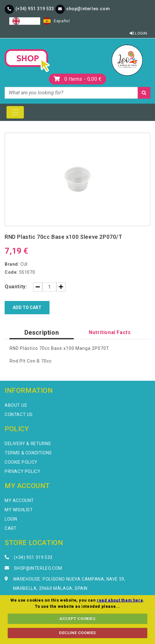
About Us (16, 405)
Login (138, 33)
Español (56, 21)
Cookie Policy (21, 462)
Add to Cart (27, 307)
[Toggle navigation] (15, 112)
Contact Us (19, 414)
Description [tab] (42, 333)
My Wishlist (19, 510)
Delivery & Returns (28, 444)
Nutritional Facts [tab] (110, 332)
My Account (19, 500)
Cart (11, 528)
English (25, 21)
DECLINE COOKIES (77, 633)
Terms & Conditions (28, 453)
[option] (56, 21)
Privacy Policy (22, 471)
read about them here (120, 600)
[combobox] (25, 21)
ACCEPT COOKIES (77, 618)
